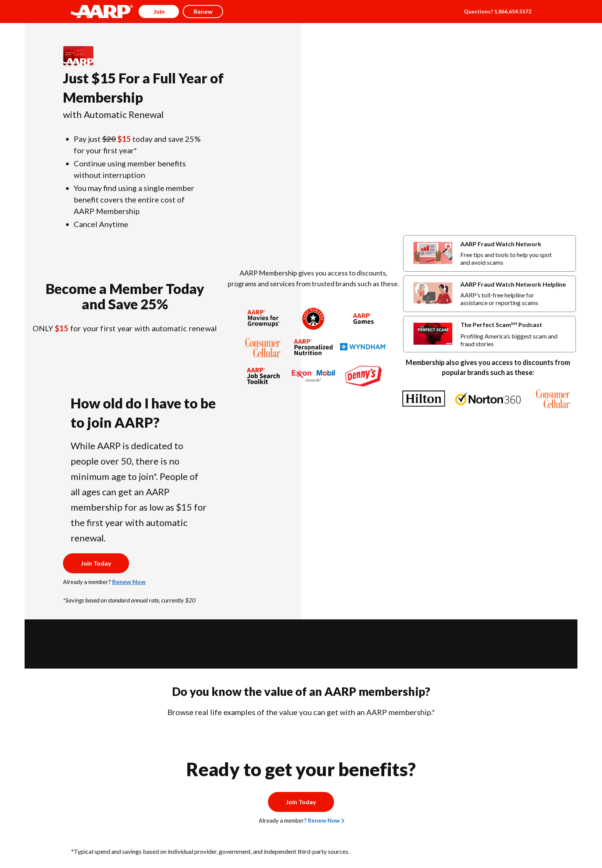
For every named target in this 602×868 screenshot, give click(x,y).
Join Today (96, 563)
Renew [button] (203, 11)
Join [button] (159, 11)
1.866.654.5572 (513, 11)
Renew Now (129, 582)
